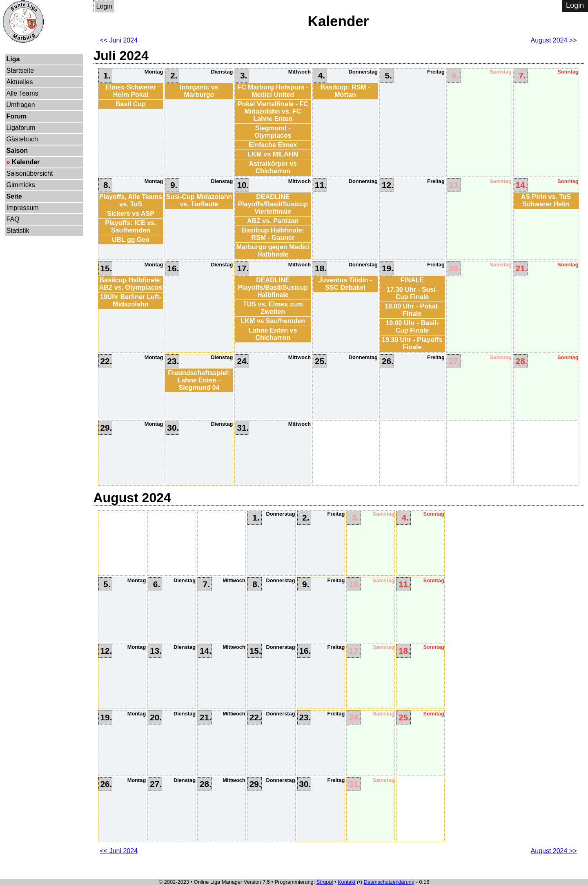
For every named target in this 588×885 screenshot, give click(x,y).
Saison (17, 151)
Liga (13, 59)
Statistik (18, 231)
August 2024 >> (554, 40)
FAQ (13, 219)
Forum (17, 116)
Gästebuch (22, 139)
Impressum (23, 208)
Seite (14, 196)
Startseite (20, 70)
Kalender (26, 162)
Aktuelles (20, 82)
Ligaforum (21, 128)
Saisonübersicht (30, 173)
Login (104, 6)
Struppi (325, 882)
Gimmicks (21, 185)
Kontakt (346, 882)
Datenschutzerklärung (389, 882)
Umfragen (21, 105)
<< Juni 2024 (119, 40)
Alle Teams (22, 93)
